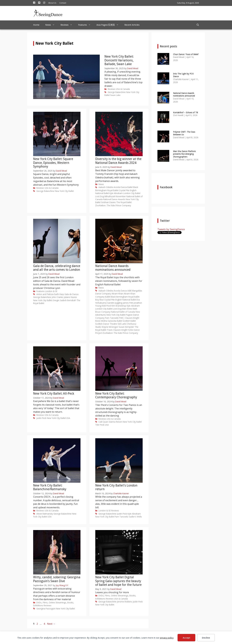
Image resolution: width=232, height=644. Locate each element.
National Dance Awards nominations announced (113, 268)
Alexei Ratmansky (45, 514)
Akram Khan (117, 294)
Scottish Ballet (129, 321)
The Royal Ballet (124, 202)
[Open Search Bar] (198, 25)
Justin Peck (41, 418)
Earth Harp (59, 294)
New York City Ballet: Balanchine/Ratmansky (50, 487)
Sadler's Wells (135, 517)
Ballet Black (133, 187)
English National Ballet (126, 300)
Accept (187, 638)
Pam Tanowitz (112, 318)
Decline (206, 638)
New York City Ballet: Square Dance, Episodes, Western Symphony (53, 163)
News (51, 25)
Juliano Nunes (70, 297)
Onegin (56, 300)
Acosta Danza (120, 187)
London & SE (51, 291)
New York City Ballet (64, 191)
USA (68, 418)
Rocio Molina (101, 321)
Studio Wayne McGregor (107, 327)
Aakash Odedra (106, 187)
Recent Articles (132, 25)
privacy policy (167, 638)
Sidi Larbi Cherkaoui (127, 324)
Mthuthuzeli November (115, 196)
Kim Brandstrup (119, 306)
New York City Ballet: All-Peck (54, 393)
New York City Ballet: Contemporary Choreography (116, 395)
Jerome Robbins (125, 602)
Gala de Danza (71, 294)
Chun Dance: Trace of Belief (186, 54)
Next (51, 624)
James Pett (128, 303)
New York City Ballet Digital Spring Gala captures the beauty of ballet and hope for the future (118, 581)
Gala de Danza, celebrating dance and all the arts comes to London (57, 268)
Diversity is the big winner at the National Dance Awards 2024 (118, 161)
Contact (63, 3)
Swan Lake (115, 95)
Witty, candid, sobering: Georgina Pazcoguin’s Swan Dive (57, 579)
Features (86, 25)
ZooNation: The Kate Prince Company (113, 205)
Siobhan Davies (108, 202)
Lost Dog (100, 196)
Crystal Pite (124, 190)
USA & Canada (123, 89)
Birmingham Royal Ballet (107, 190)
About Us (52, 3)
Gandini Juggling (115, 303)
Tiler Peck (100, 425)
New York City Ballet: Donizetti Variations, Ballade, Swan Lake (119, 60)
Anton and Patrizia (45, 294)
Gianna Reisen (115, 422)
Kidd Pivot (106, 306)
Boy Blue (100, 300)
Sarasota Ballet (115, 321)
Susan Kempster (126, 327)
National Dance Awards (114, 199)
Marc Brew (127, 309)
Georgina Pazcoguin (46, 609)
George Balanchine (117, 92)
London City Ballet (132, 193)
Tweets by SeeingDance (171, 229)
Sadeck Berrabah (68, 300)
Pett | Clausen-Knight (129, 318)
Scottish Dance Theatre (106, 324)
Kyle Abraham (116, 193)
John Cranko (57, 297)
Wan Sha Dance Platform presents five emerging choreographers (184, 154)
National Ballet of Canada (123, 312)
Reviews (68, 25)
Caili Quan (103, 422)
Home (36, 25)
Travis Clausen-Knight (117, 330)
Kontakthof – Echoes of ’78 (186, 112)
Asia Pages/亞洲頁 (109, 25)
